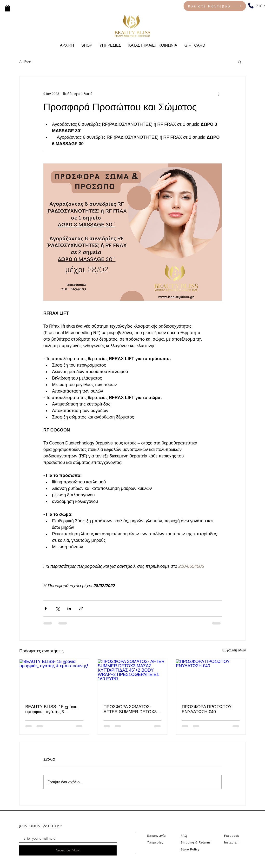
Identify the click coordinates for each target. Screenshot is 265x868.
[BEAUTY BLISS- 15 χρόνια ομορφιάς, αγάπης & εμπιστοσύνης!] (54, 679)
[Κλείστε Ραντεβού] (215, 6)
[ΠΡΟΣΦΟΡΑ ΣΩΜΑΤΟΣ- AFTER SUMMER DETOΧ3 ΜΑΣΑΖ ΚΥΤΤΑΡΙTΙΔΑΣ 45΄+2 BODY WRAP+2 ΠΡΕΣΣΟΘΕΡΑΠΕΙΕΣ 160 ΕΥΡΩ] (133, 679)
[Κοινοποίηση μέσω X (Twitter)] (57, 609)
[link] (8, 8)
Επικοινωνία (156, 836)
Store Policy (190, 849)
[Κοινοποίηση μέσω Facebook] (46, 609)
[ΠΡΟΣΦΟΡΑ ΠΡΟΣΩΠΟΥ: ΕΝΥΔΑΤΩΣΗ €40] (211, 679)
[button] (240, 62)
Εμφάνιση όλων (234, 650)
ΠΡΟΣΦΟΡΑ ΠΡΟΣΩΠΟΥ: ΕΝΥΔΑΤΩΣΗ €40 (207, 709)
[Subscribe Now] (68, 850)
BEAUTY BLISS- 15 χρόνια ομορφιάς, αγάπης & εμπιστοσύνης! (51, 709)
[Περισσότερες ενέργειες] (219, 94)
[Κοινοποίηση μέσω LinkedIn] (69, 609)
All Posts (25, 62)
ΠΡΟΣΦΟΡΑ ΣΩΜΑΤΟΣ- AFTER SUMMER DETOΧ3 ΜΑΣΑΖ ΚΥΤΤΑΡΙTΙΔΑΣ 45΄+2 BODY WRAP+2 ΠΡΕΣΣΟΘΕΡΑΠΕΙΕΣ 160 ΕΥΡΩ (130, 709)
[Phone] (251, 6)
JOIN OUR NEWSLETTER (39, 826)
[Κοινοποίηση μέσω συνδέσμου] (81, 609)
